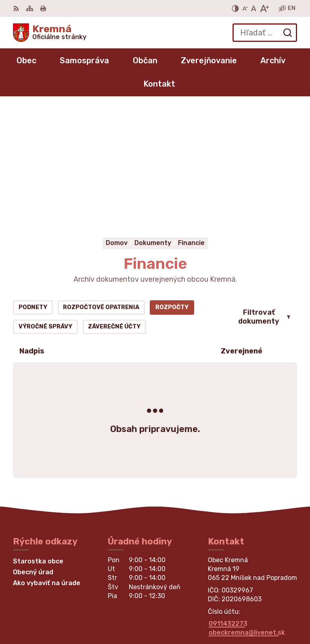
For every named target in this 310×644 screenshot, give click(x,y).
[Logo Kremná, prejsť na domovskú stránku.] (50, 33)
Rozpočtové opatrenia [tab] (101, 185)
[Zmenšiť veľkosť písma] (245, 8)
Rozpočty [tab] (172, 185)
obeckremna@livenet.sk (247, 510)
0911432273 (228, 501)
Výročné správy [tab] (45, 204)
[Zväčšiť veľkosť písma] (264, 8)
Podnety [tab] (33, 185)
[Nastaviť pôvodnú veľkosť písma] (254, 8)
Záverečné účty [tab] (114, 204)
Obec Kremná (275, 612)
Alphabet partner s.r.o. (260, 601)
